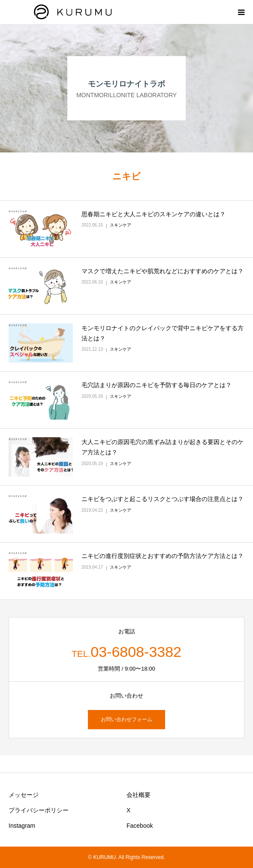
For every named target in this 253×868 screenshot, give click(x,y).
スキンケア (120, 225)
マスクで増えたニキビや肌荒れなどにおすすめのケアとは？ (163, 271)
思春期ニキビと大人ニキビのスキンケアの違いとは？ (154, 214)
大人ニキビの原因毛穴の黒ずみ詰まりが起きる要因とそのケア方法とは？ (163, 447)
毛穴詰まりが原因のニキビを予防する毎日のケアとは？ (157, 385)
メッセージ (24, 795)
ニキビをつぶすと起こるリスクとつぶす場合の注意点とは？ (163, 499)
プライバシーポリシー (39, 810)
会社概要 (139, 795)
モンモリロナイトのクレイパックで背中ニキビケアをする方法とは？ (163, 333)
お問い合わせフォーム (126, 719)
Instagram (22, 826)
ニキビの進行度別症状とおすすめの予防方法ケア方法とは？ (163, 556)
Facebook (140, 826)
